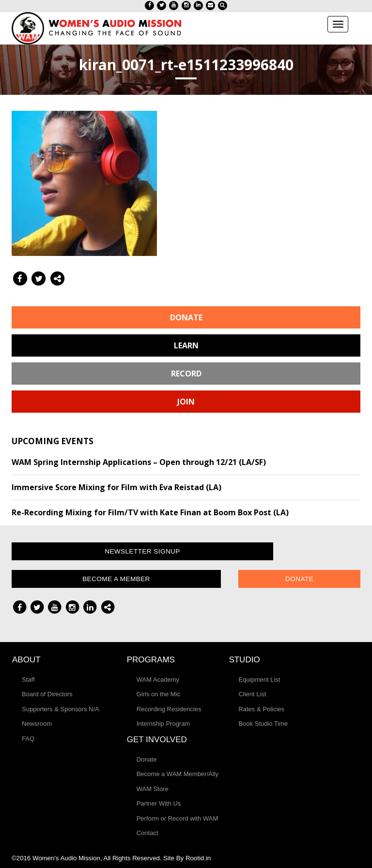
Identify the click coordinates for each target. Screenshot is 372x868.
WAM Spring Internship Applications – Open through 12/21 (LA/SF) (139, 462)
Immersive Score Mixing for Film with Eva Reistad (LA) (116, 487)
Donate (186, 317)
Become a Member (116, 579)
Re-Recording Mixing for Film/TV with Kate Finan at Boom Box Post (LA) (150, 512)
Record (186, 374)
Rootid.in (198, 858)
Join (186, 402)
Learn (186, 345)
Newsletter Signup (142, 551)
